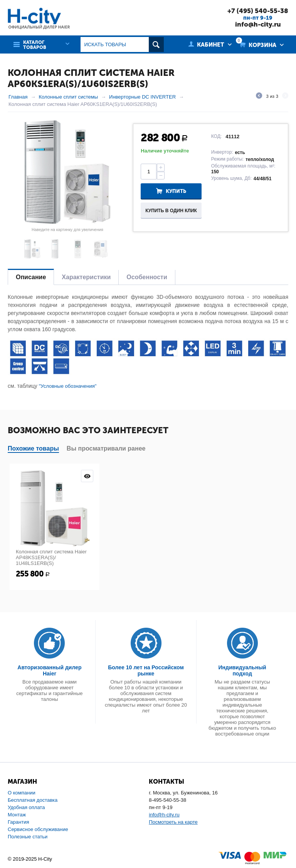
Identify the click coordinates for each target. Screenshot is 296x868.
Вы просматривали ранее (106, 448)
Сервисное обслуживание (38, 829)
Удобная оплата (26, 807)
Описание (31, 277)
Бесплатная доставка (33, 800)
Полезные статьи (28, 837)
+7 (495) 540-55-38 (258, 11)
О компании (22, 793)
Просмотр (87, 476)
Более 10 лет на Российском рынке (146, 670)
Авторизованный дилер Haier (49, 670)
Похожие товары (33, 448)
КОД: (216, 136)
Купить (176, 191)
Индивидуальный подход (242, 670)
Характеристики (86, 277)
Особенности (147, 277)
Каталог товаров (35, 45)
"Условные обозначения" (68, 386)
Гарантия (18, 822)
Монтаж (17, 815)
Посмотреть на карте (173, 822)
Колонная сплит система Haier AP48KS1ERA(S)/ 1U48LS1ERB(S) (51, 557)
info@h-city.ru (258, 24)
